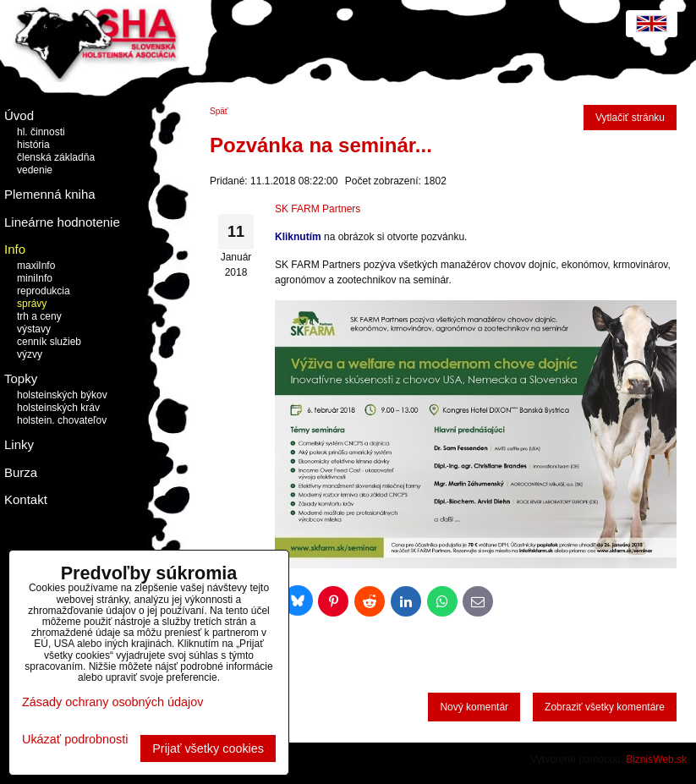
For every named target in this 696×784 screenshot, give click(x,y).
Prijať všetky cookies (208, 748)
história (33, 145)
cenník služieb (49, 342)
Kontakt (26, 499)
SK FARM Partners (318, 209)
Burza (21, 472)
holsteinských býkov (62, 395)
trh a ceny (39, 316)
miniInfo (35, 278)
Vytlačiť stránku (630, 118)
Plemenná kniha (50, 194)
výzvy (30, 354)
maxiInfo (36, 266)
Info (15, 249)
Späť (219, 111)
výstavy (34, 329)
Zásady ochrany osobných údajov (112, 702)
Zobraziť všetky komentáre (605, 707)
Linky (19, 444)
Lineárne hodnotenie (62, 222)
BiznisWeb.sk (656, 759)
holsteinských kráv (58, 408)
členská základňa (56, 157)
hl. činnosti (41, 132)
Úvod (19, 115)
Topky (21, 378)
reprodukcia (44, 291)
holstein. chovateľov (62, 420)
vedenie (35, 170)
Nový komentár (474, 707)
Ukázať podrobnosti (75, 740)
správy (32, 304)
